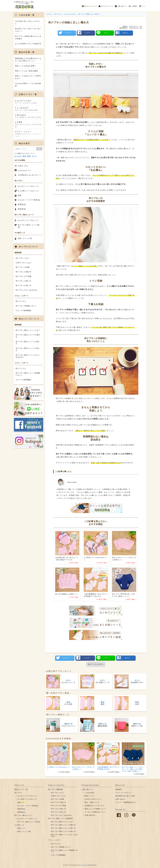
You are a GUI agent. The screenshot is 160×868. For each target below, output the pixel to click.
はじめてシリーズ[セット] (28, 186)
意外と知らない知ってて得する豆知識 (29, 124)
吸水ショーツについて (89, 6)
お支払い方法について (93, 799)
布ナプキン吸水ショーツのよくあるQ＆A (28, 356)
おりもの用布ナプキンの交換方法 (28, 44)
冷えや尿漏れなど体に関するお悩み (29, 116)
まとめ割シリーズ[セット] (28, 191)
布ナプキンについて (106, 6)
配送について (90, 796)
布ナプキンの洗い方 (23, 285)
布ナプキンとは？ (23, 258)
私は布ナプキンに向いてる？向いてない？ (28, 30)
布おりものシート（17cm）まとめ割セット (83, 768)
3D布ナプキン (23, 166)
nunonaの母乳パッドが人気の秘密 (28, 85)
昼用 (24, 156)
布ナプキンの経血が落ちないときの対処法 (28, 37)
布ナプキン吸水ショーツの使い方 (28, 343)
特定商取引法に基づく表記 (125, 796)
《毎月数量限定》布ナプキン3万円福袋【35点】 (108, 768)
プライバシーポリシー (124, 793)
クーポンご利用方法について (95, 812)
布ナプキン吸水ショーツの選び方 (28, 336)
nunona (84, 865)
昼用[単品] (22, 204)
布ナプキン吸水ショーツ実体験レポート (28, 374)
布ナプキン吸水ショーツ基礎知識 (60, 818)
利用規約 (119, 789)
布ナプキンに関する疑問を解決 (29, 109)
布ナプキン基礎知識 (55, 789)
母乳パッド (22, 828)
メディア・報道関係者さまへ (126, 802)
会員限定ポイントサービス (95, 805)
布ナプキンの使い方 (23, 281)
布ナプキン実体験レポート (26, 306)
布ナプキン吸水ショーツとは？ (28, 330)
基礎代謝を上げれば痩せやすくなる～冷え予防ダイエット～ (28, 60)
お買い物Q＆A (90, 815)
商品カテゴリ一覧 (21, 789)
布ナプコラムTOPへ (96, 664)
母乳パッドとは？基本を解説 (26, 71)
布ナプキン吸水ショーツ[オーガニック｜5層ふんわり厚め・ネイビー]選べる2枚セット (133, 769)
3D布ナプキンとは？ (24, 263)
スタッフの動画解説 (23, 310)
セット (34, 156)
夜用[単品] (22, 209)
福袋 (20, 195)
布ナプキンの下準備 (23, 276)
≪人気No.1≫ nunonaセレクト (58, 768)
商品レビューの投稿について (95, 809)
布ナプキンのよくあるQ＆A (26, 290)
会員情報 (133, 6)
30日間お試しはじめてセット (29, 175)
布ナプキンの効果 (23, 267)
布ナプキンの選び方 (23, 272)
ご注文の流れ (90, 793)
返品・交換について (92, 802)
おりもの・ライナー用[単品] (29, 200)
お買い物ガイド (121, 6)
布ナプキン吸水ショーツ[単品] (29, 226)
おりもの (18, 156)
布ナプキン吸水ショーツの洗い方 (28, 349)
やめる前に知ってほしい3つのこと (28, 22)
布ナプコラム (21, 301)
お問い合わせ (120, 799)
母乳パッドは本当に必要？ (26, 66)
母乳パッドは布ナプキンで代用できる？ (28, 77)
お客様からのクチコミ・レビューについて (29, 134)
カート (142, 6)
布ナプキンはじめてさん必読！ (29, 102)
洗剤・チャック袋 (25, 238)
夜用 (29, 156)
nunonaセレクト (25, 170)
